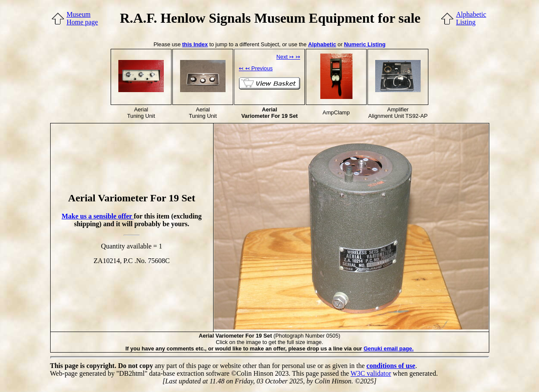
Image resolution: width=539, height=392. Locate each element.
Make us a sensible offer (98, 216)
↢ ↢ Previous (256, 68)
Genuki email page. (389, 349)
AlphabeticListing (471, 18)
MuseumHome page (82, 18)
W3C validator (371, 373)
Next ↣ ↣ (288, 57)
